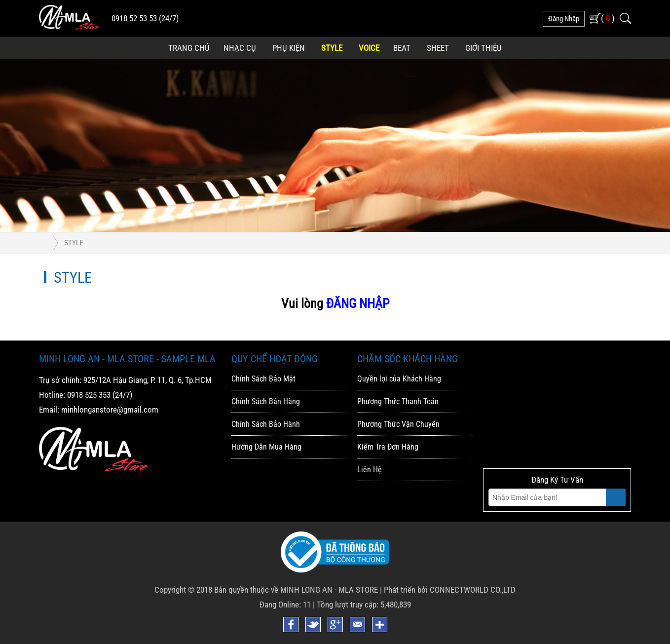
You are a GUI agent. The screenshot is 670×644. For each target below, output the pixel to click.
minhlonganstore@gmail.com (110, 410)
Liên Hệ (370, 470)
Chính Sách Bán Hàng (266, 401)
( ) (608, 18)
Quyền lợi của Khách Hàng (399, 379)
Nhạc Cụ (240, 48)
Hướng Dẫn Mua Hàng (266, 447)
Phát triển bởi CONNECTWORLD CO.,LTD (450, 590)
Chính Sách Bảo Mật (263, 379)
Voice (369, 48)
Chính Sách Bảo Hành (266, 424)
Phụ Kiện (289, 48)
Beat (402, 48)
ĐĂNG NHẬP (358, 303)
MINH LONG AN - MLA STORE (329, 590)
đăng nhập (564, 19)
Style (332, 48)
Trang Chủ (189, 48)
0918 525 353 (89, 395)
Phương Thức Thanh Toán (398, 401)
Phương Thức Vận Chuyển (398, 424)
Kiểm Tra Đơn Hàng (388, 447)
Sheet (438, 48)
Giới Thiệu (484, 48)
